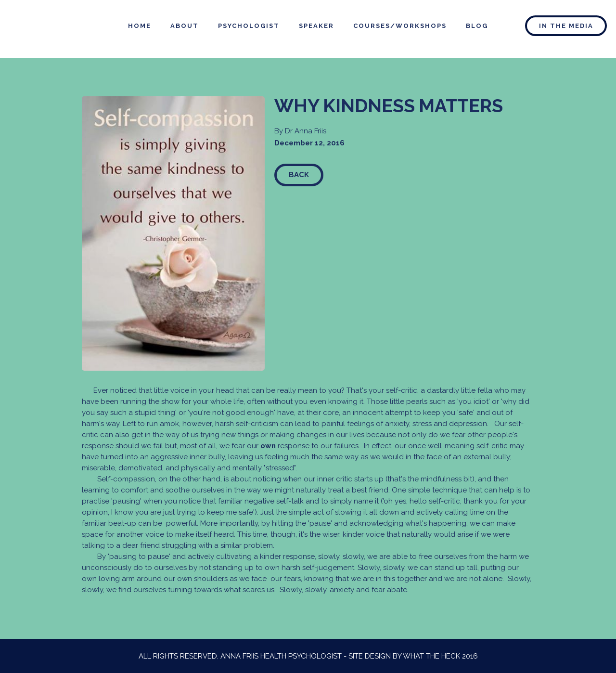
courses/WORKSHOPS (400, 26)
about (185, 26)
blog (477, 26)
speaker (316, 26)
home (140, 26)
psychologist (249, 26)
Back (299, 175)
